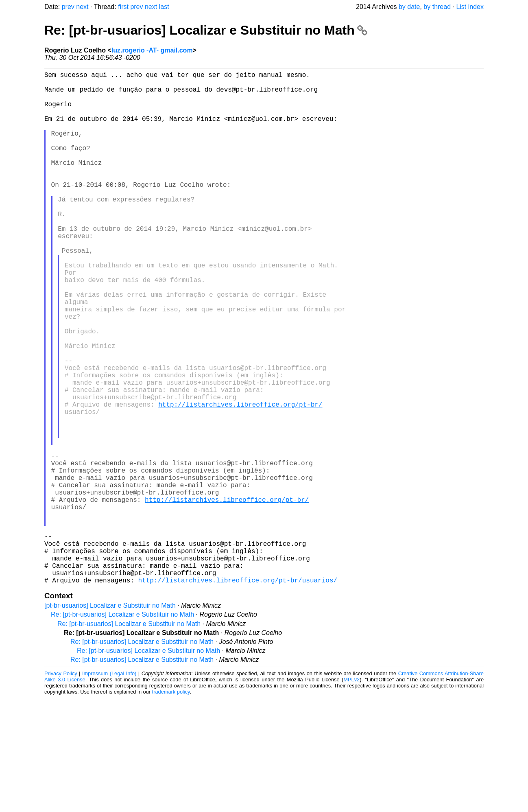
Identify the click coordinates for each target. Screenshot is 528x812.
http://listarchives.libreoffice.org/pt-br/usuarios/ (238, 694)
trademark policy (171, 806)
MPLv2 (351, 793)
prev (68, 7)
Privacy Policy (61, 787)
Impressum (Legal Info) (109, 787)
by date (409, 7)
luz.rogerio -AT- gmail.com (152, 50)
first (123, 7)
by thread (437, 7)
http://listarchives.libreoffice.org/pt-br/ (240, 479)
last (164, 7)
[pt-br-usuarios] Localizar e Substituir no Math (110, 719)
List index (470, 7)
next (82, 7)
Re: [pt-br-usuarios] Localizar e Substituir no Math (206, 30)
